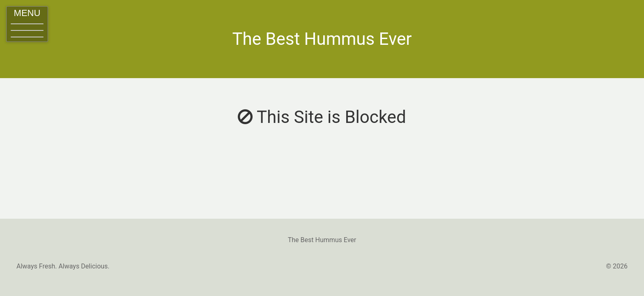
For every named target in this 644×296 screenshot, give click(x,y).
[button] (27, 24)
